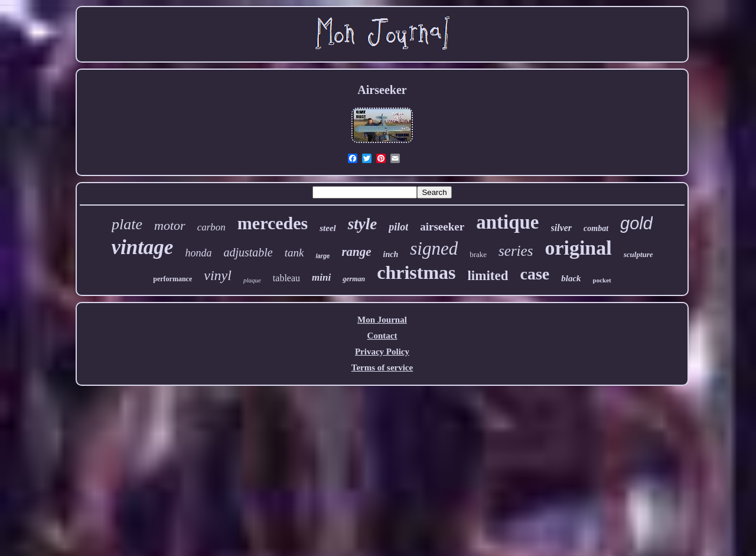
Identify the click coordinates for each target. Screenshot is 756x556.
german (354, 279)
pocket (602, 280)
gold (636, 223)
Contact (382, 336)
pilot (398, 227)
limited (488, 276)
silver (562, 228)
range (356, 252)
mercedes (273, 223)
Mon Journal (382, 320)
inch (391, 254)
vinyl (218, 275)
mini (321, 277)
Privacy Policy (382, 352)
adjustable (248, 252)
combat (596, 228)
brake (478, 254)
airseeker (442, 227)
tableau (286, 278)
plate (127, 224)
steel (328, 228)
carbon (211, 227)
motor (170, 225)
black (571, 278)
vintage (142, 247)
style (362, 224)
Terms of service (382, 368)
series (516, 251)
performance (172, 279)
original (578, 248)
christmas (416, 272)
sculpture (638, 254)
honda (198, 253)
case (535, 274)
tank (294, 253)
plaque (252, 280)
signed (434, 248)
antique (507, 222)
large (322, 256)
